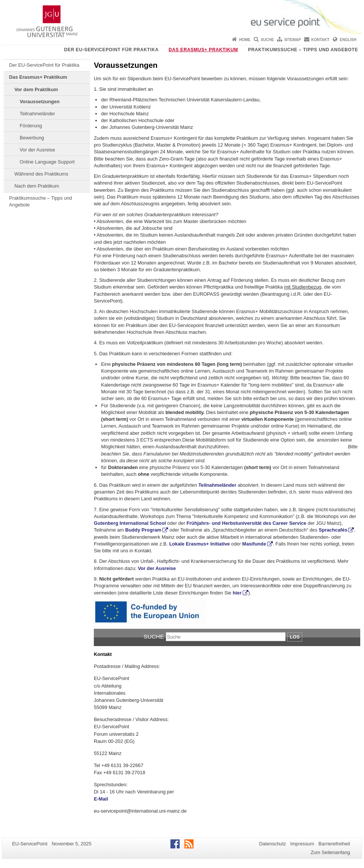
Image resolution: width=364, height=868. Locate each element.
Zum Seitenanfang (330, 852)
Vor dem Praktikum (36, 89)
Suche (267, 40)
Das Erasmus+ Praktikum (203, 50)
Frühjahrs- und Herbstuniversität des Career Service (246, 523)
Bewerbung (32, 138)
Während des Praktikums (41, 174)
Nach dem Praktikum (37, 186)
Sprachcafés (333, 530)
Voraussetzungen (40, 102)
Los (295, 637)
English (348, 40)
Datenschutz (273, 844)
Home (245, 40)
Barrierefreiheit (334, 844)
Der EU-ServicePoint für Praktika (111, 50)
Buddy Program (143, 530)
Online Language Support (47, 162)
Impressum (302, 844)
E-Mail (101, 799)
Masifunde (254, 544)
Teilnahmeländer (37, 114)
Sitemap (292, 40)
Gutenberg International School (130, 523)
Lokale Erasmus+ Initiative (200, 544)
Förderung (31, 126)
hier (237, 593)
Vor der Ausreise (37, 150)
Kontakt (320, 40)
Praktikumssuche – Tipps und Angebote (303, 50)
